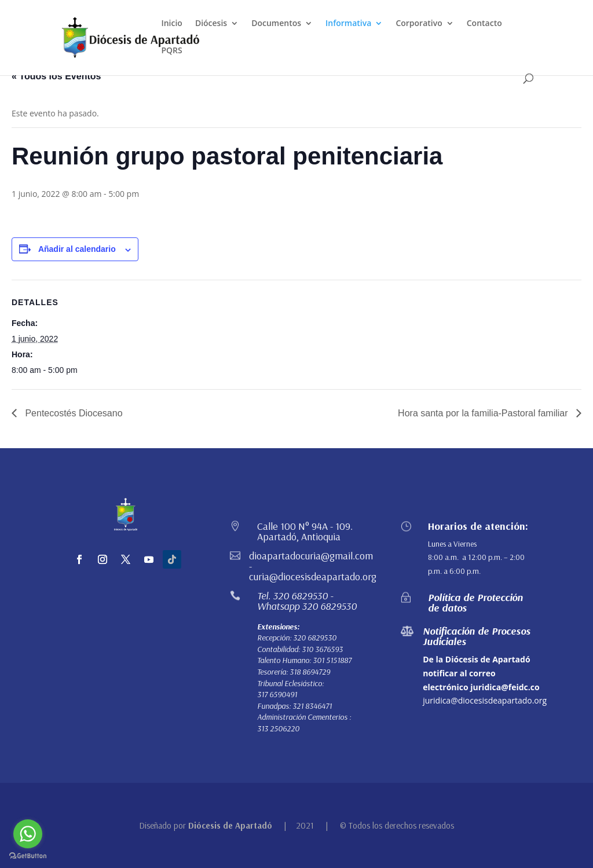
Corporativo (419, 24)
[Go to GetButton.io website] (28, 856)
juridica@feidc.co (505, 687)
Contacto (484, 24)
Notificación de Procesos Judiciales (477, 636)
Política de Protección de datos (475, 603)
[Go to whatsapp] (28, 834)
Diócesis (211, 24)
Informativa (348, 24)
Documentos (276, 24)
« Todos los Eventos (56, 76)
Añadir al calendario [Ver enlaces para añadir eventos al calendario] (77, 249)
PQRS (171, 51)
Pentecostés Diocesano (73, 413)
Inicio (171, 24)
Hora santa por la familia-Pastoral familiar (484, 413)
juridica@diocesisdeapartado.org (485, 700)
